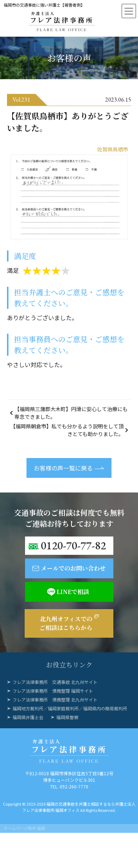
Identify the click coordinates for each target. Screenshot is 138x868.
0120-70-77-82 (73, 545)
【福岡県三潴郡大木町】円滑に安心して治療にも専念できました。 (71, 413)
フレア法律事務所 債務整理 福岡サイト (53, 691)
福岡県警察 (67, 717)
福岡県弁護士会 (28, 717)
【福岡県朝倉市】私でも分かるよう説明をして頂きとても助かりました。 (67, 430)
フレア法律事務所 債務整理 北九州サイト (55, 699)
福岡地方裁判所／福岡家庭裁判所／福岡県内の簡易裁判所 (70, 708)
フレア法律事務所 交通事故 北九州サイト (55, 682)
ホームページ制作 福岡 (24, 828)
